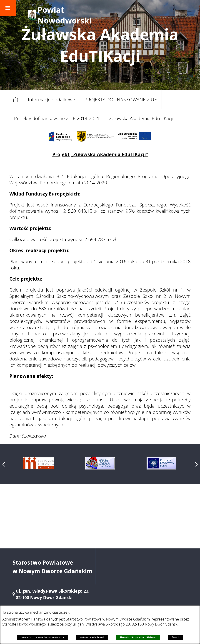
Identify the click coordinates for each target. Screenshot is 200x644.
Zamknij (175, 637)
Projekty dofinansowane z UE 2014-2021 (57, 118)
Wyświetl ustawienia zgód (92, 637)
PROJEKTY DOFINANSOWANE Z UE (121, 100)
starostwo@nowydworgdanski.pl (149, 580)
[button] (8, 8)
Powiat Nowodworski (64, 15)
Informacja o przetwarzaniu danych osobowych (42, 637)
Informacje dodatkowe (51, 100)
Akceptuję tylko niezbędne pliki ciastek (138, 637)
